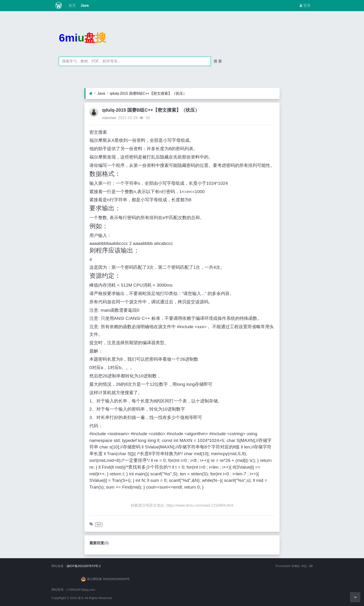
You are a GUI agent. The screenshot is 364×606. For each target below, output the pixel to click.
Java (84, 5)
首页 (71, 5)
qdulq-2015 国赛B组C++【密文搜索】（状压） (148, 93)
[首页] (91, 94)
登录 (305, 5)
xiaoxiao (109, 118)
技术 (99, 524)
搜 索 (218, 61)
